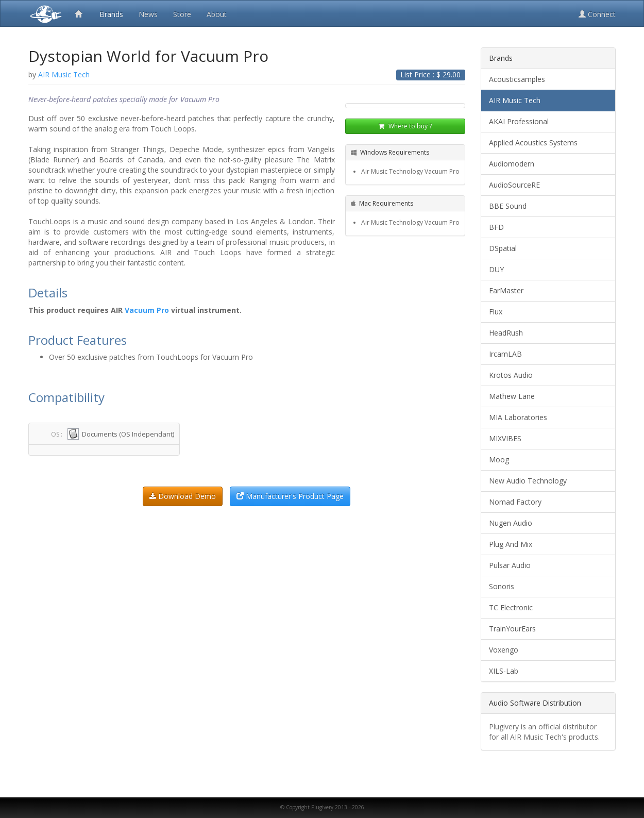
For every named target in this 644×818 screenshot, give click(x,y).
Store (182, 14)
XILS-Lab (504, 671)
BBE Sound (508, 206)
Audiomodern (512, 164)
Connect (597, 14)
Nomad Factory (515, 502)
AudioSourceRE (514, 185)
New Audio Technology (528, 481)
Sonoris (502, 586)
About (217, 14)
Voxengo (504, 650)
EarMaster (506, 290)
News (148, 14)
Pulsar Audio (510, 565)
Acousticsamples (517, 79)
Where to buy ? (405, 126)
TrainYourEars (512, 629)
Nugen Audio (511, 523)
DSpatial (503, 248)
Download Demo (183, 496)
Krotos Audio (511, 375)
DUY (496, 269)
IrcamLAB (505, 354)
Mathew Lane (512, 396)
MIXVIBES (505, 438)
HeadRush (506, 333)
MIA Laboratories (518, 417)
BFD (496, 227)
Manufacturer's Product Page (290, 496)
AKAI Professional (519, 121)
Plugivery (44, 13)
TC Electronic (511, 607)
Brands (111, 14)
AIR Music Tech (515, 100)
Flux (496, 312)
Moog (499, 460)
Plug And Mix (511, 544)
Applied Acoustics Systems (533, 143)
